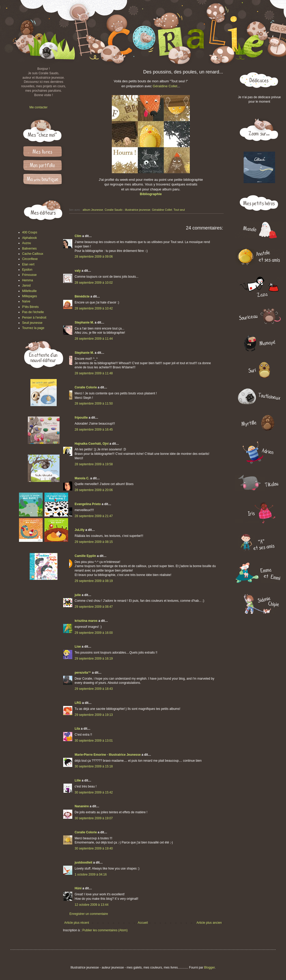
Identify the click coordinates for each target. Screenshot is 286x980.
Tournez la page (33, 328)
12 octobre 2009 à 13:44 (92, 905)
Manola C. (82, 478)
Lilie (78, 780)
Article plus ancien (209, 923)
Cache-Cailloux (33, 254)
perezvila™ (83, 673)
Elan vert (28, 264)
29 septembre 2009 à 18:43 (94, 689)
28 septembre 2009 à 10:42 (94, 308)
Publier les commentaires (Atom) (105, 930)
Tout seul (179, 210)
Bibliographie (151, 194)
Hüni (78, 888)
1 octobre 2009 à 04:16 (91, 874)
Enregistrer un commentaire (89, 914)
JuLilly (80, 530)
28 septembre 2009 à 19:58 (94, 464)
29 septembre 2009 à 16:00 (94, 633)
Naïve (26, 301)
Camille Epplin (85, 556)
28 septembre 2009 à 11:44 (94, 339)
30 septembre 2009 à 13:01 (94, 741)
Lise (78, 647)
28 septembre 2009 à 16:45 (94, 430)
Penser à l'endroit (34, 318)
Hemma (28, 280)
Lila (77, 729)
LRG (78, 703)
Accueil (143, 923)
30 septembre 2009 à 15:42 (94, 792)
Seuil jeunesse (32, 323)
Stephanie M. (84, 322)
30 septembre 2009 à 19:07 (94, 818)
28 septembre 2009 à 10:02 (94, 283)
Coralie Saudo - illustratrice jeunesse (127, 210)
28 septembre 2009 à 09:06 (94, 257)
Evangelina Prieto (88, 504)
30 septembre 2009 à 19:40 (94, 848)
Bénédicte (82, 296)
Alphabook (30, 238)
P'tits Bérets (30, 307)
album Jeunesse (93, 210)
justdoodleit (83, 863)
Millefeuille (29, 291)
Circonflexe (30, 259)
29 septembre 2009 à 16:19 (94, 659)
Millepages (30, 296)
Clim (78, 236)
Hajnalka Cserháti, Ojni (92, 444)
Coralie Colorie (86, 387)
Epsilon (27, 270)
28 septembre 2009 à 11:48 (94, 373)
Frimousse (29, 275)
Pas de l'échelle (33, 312)
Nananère (82, 806)
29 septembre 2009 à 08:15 (94, 542)
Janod (26, 286)
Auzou (27, 243)
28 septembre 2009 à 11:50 (94, 404)
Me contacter (38, 107)
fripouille (81, 418)
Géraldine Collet (165, 86)
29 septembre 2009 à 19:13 (94, 715)
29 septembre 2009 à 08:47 (94, 607)
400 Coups (30, 232)
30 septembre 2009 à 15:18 (94, 766)
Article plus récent (77, 923)
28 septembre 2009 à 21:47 (94, 516)
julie (78, 595)
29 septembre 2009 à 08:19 (94, 581)
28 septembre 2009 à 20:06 (94, 490)
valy (78, 271)
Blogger (209, 967)
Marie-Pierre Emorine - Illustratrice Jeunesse (108, 755)
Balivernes (29, 249)
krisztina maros (86, 621)
